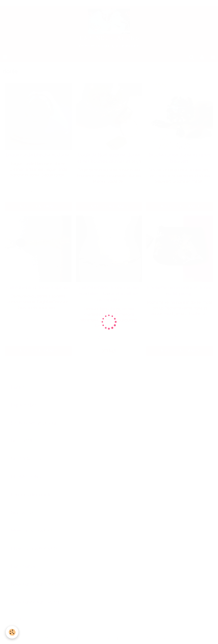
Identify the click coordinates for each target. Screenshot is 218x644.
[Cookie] (12, 632)
